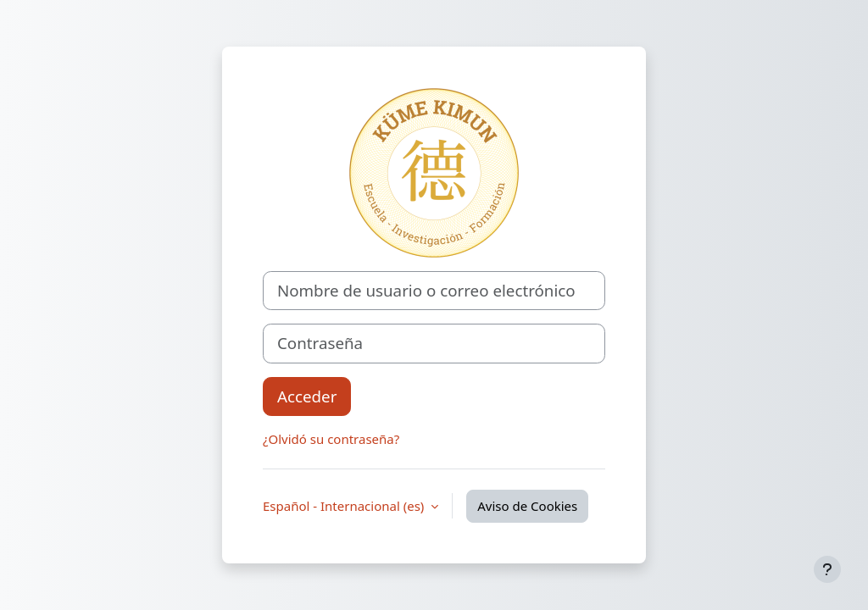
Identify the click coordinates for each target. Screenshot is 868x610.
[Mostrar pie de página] (827, 569)
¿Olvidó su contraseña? (331, 439)
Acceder (307, 396)
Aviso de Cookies (527, 506)
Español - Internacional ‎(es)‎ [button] (345, 506)
